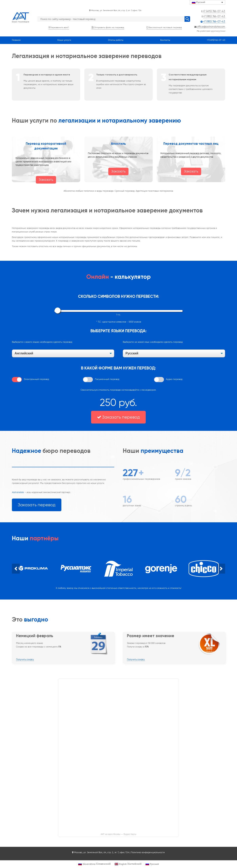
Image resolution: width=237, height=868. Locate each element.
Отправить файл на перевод (108, 27)
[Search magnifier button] (187, 19)
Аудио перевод (174, 379)
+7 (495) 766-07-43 (214, 11)
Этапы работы (116, 40)
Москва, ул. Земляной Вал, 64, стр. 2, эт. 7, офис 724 (115, 10)
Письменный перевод (107, 379)
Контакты (165, 40)
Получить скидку (25, 659)
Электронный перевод (36, 379)
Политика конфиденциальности (148, 852)
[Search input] (112, 19)
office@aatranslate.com (211, 27)
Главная (16, 40)
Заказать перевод (118, 417)
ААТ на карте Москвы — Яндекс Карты (119, 834)
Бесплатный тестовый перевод (164, 27)
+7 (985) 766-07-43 (214, 16)
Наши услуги (64, 40)
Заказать (46, 180)
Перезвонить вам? (59, 27)
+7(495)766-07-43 (216, 40)
